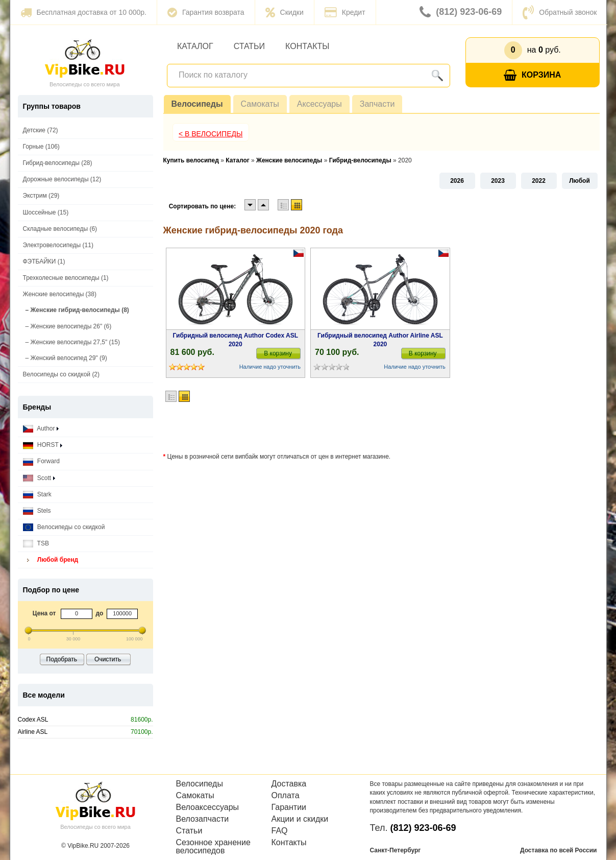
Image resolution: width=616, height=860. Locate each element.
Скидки (285, 12)
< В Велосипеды (211, 134)
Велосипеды (197, 104)
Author (41, 429)
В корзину (278, 353)
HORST (43, 445)
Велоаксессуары (208, 807)
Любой (580, 181)
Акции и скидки (300, 819)
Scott (39, 478)
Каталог (195, 46)
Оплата (286, 796)
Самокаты (260, 104)
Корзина (532, 75)
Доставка (289, 784)
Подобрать (62, 659)
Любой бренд (51, 560)
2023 (498, 181)
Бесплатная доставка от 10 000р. (83, 12)
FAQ (280, 831)
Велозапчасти (203, 819)
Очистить (108, 659)
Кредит (345, 12)
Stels (37, 511)
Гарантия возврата (206, 12)
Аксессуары (319, 104)
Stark (37, 495)
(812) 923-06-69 (461, 12)
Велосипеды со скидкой (64, 527)
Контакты (307, 46)
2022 (539, 181)
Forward (41, 461)
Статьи (249, 46)
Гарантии (289, 807)
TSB (36, 544)
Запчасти (377, 104)
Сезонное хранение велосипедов (213, 847)
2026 (457, 181)
